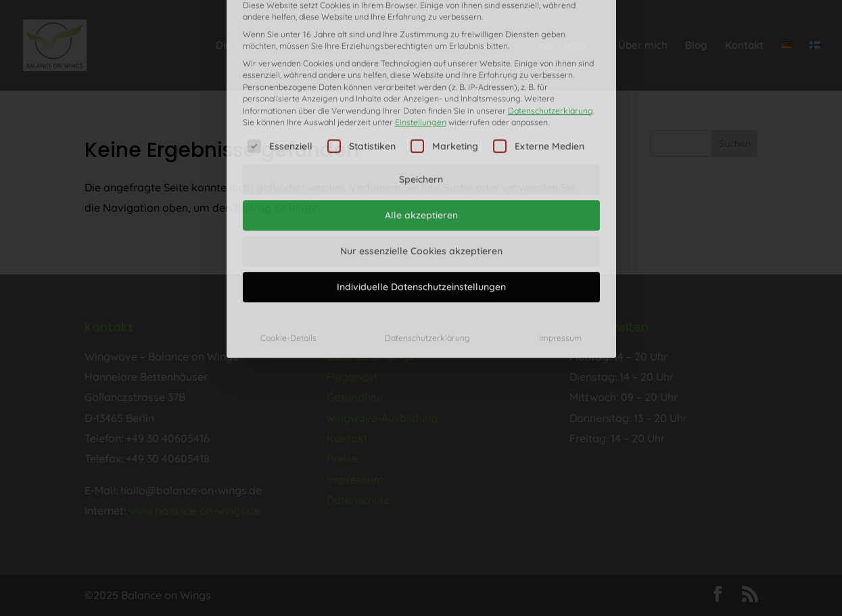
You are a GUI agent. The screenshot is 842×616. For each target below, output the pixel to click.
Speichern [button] (421, 89)
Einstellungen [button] (421, 31)
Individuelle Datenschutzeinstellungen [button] (421, 197)
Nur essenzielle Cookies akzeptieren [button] (421, 161)
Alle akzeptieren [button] (421, 125)
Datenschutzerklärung (551, 20)
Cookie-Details (288, 248)
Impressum (560, 248)
